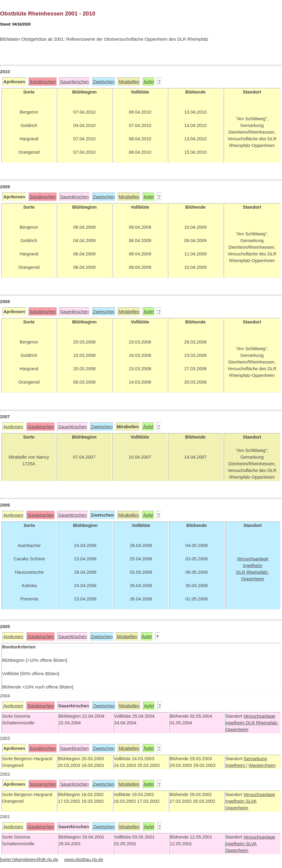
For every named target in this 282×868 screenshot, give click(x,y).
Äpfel (149, 82)
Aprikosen (13, 427)
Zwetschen (104, 82)
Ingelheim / (236, 765)
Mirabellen (129, 82)
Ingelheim (236, 723)
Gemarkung (255, 759)
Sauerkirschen (75, 82)
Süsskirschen (43, 82)
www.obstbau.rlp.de (84, 859)
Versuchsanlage (259, 716)
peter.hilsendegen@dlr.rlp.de (30, 859)
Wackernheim (262, 765)
